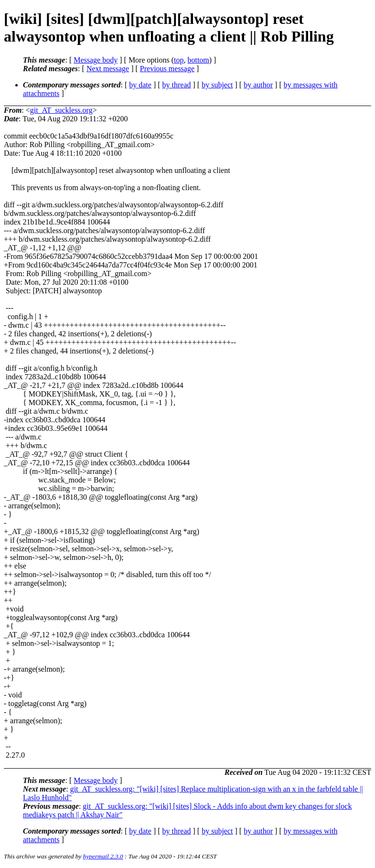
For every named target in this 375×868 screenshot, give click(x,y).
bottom (198, 60)
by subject (217, 85)
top (179, 60)
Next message (108, 69)
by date (140, 85)
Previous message (167, 69)
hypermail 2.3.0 (103, 856)
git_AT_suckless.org (61, 110)
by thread (177, 85)
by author (258, 85)
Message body (96, 60)
